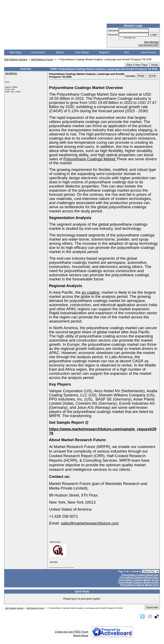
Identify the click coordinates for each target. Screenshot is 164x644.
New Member (151, 42)
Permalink (130, 76)
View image (54, 562)
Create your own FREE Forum (71, 632)
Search (60, 52)
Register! (104, 52)
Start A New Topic (137, 65)
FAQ (126, 52)
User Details (82, 52)
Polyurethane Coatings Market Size (140, 575)
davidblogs (11, 73)
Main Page (15, 52)
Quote (152, 76)
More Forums (149, 52)
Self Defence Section (16, 60)
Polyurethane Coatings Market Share (139, 577)
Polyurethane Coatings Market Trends (139, 580)
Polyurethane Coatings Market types (139, 585)
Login (154, 35)
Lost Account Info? (149, 45)
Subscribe (152, 607)
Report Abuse (81, 635)
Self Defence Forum (42, 60)
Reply (155, 65)
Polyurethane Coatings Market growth (139, 582)
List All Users (38, 52)
